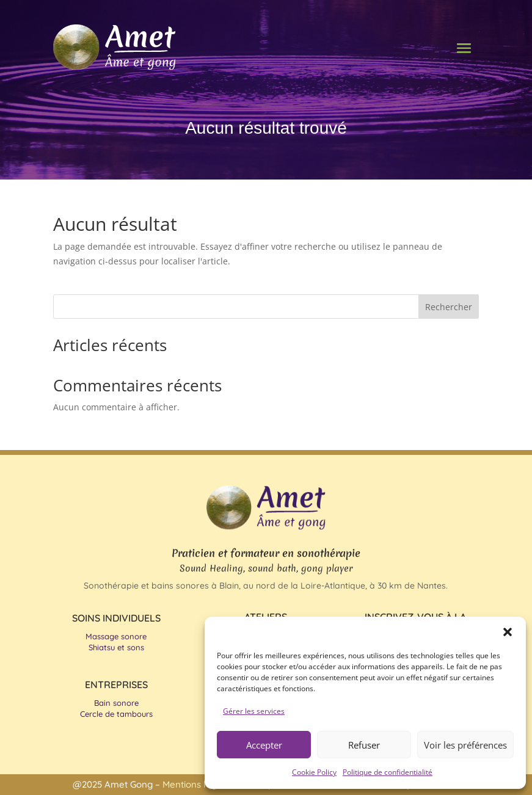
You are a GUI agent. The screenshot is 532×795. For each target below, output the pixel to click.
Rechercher (449, 307)
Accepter (264, 745)
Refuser (364, 745)
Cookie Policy (314, 772)
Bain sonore (116, 703)
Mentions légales (200, 784)
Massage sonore (116, 636)
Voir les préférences (465, 745)
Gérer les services (254, 711)
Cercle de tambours (116, 714)
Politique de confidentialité (388, 772)
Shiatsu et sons (116, 647)
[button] (508, 632)
